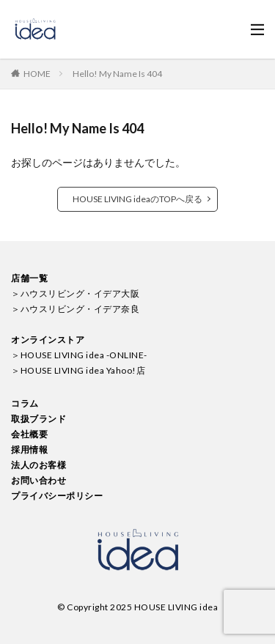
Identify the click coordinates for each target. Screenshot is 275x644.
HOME (37, 74)
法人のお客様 (38, 465)
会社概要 (29, 434)
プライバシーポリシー (57, 496)
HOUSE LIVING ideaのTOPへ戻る (137, 199)
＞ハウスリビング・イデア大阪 (75, 293)
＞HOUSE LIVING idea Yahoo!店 (78, 370)
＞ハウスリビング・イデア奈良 (75, 309)
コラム (25, 403)
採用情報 (29, 449)
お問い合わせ (38, 480)
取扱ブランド (38, 419)
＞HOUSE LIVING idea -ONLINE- (79, 355)
